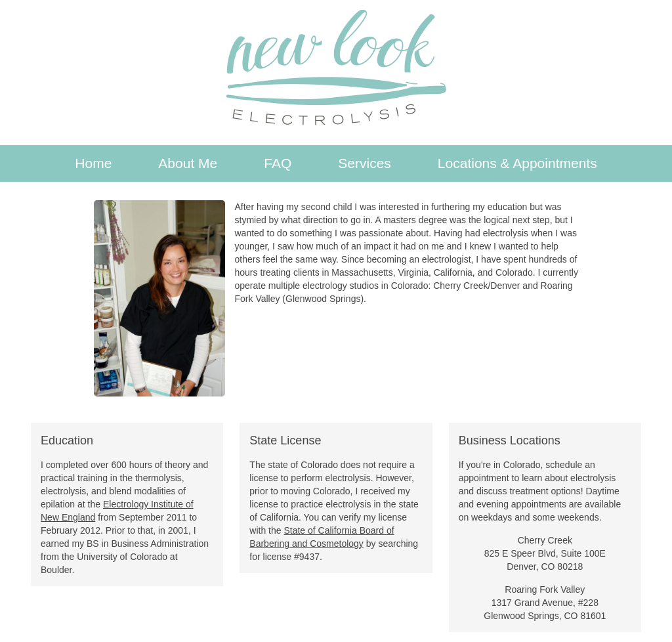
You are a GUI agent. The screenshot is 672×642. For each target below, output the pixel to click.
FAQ (278, 163)
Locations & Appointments (517, 163)
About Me (188, 163)
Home (93, 163)
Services (365, 163)
